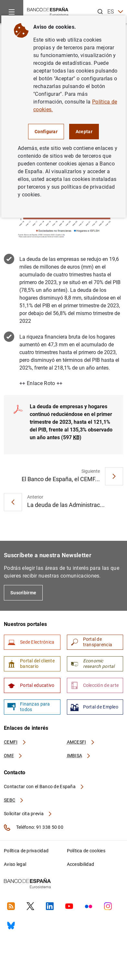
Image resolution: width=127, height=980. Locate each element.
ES (115, 12)
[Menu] (12, 12)
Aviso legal (15, 864)
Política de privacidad (26, 851)
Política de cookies (86, 851)
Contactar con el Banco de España (44, 787)
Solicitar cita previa (28, 814)
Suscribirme (23, 593)
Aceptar (84, 132)
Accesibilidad (81, 864)
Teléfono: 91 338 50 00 (34, 827)
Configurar (46, 132)
